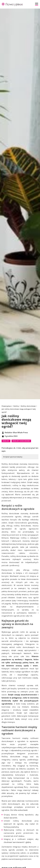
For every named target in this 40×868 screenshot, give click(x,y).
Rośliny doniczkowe (21, 441)
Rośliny (6, 441)
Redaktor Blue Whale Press (16, 433)
